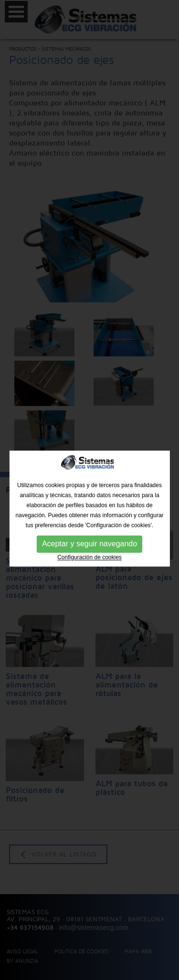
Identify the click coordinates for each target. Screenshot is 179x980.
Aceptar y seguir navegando (89, 550)
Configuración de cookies (89, 563)
